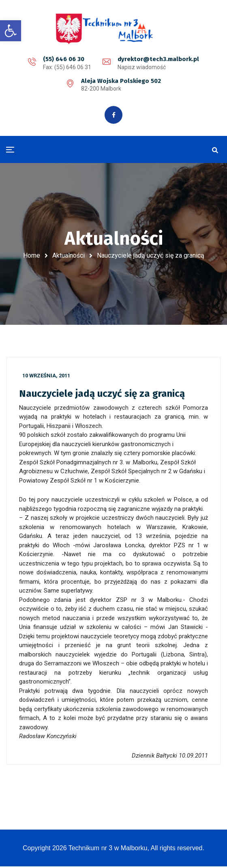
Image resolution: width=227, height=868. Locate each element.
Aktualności (69, 256)
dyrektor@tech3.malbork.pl (158, 59)
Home (32, 256)
